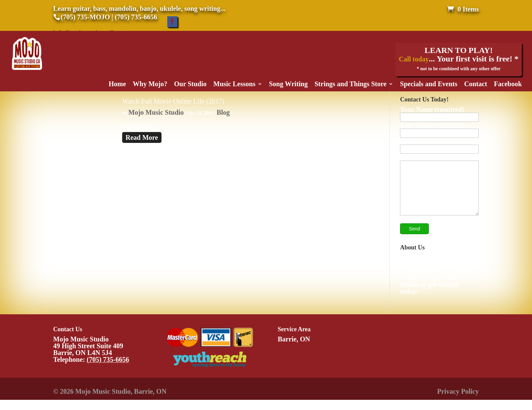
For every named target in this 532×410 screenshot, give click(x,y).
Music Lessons (234, 85)
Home (117, 85)
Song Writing (288, 85)
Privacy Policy (458, 402)
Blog (223, 112)
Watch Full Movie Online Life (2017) (173, 101)
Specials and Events (429, 85)
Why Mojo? (150, 85)
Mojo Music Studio (156, 112)
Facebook (508, 85)
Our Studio (190, 85)
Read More (142, 137)
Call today (414, 59)
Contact (476, 85)
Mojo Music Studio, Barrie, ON (121, 402)
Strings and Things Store (350, 85)
